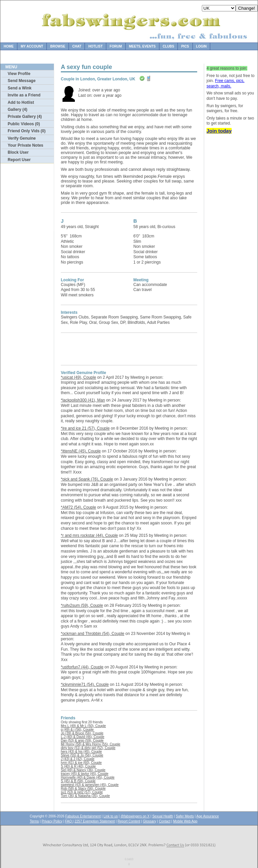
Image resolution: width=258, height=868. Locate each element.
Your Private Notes (25, 145)
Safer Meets (185, 816)
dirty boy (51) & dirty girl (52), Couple (88, 748)
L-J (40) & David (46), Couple (83, 737)
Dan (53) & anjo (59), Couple (82, 741)
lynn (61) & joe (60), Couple (81, 763)
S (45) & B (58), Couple (78, 781)
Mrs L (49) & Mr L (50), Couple (83, 726)
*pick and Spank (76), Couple (87, 479)
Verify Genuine (22, 138)
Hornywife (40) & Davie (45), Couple (88, 777)
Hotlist (95, 46)
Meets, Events (142, 46)
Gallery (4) (18, 110)
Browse (58, 46)
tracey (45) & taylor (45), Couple (85, 774)
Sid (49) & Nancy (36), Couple (83, 770)
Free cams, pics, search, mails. (225, 83)
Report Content (129, 821)
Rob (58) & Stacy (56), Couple (83, 788)
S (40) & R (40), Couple (78, 766)
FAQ (69, 821)
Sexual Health (163, 816)
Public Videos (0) (24, 124)
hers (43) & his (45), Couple (81, 752)
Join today (219, 131)
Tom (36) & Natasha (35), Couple (85, 796)
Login (202, 46)
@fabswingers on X (135, 816)
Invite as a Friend (24, 95)
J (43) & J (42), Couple (78, 759)
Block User (18, 152)
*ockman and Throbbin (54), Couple (93, 634)
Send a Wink (20, 88)
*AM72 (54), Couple (78, 507)
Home (9, 46)
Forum (116, 46)
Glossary (150, 821)
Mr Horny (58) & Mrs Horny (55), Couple (91, 744)
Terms (34, 821)
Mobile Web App (185, 821)
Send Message (22, 81)
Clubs (168, 46)
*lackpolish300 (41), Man (83, 400)
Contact (164, 821)
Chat (77, 46)
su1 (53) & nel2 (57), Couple (82, 792)
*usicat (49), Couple (78, 377)
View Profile (19, 74)
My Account (32, 46)
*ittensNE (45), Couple (81, 451)
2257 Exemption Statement (95, 821)
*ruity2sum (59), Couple (82, 605)
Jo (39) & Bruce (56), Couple (82, 733)
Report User (19, 160)
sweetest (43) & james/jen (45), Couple (90, 785)
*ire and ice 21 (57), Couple (85, 428)
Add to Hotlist (21, 102)
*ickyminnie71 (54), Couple (85, 684)
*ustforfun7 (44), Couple (82, 667)
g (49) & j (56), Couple (77, 730)
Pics (185, 46)
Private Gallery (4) (25, 117)
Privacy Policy (52, 821)
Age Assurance (208, 816)
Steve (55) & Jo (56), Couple (82, 755)
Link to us (111, 816)
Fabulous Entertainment (83, 816)
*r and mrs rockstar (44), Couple (89, 535)
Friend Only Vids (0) (27, 131)
